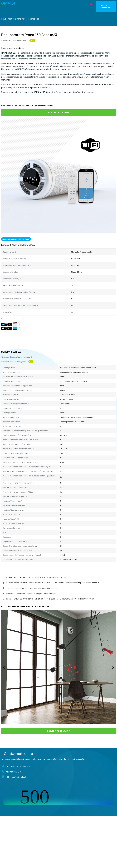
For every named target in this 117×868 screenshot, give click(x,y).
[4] (23, 524)
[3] (18, 519)
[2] (19, 515)
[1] (29, 404)
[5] (38, 462)
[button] (4, 668)
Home (4, 19)
